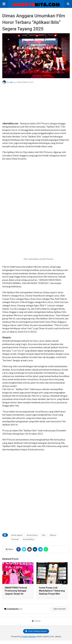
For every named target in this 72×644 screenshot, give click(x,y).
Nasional (15, 539)
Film (44, 535)
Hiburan (53, 535)
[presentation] (65, 582)
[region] (36, 182)
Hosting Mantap (29, 636)
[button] (4, 4)
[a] (36, 115)
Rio (12, 82)
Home (36, 621)
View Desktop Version (36, 631)
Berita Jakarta (17, 535)
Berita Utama (32, 535)
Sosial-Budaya (28, 539)
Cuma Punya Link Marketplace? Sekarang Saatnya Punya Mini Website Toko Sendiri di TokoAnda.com (52, 594)
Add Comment (59, 609)
